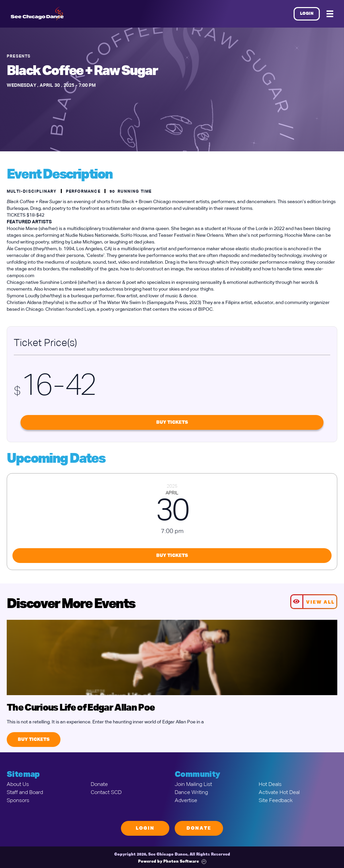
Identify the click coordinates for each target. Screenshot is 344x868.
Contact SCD (106, 793)
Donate (99, 785)
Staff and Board (25, 793)
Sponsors (18, 801)
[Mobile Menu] (330, 14)
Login (307, 14)
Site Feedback (276, 801)
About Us (18, 785)
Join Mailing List (193, 785)
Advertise (186, 801)
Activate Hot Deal (279, 793)
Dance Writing (191, 793)
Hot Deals (270, 785)
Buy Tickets (172, 422)
